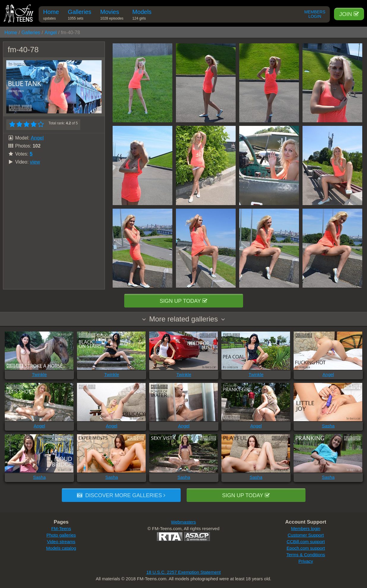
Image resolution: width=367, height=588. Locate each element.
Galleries (79, 16)
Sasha (328, 426)
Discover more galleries (121, 495)
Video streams (61, 542)
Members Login (315, 14)
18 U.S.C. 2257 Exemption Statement (183, 572)
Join (349, 14)
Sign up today (183, 301)
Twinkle (39, 374)
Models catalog (61, 548)
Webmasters (183, 522)
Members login (306, 528)
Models (142, 16)
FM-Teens (61, 528)
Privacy (306, 561)
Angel (51, 33)
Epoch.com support (306, 548)
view (35, 162)
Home (51, 16)
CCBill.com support (306, 542)
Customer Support (306, 535)
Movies (112, 16)
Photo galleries (61, 535)
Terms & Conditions (306, 555)
